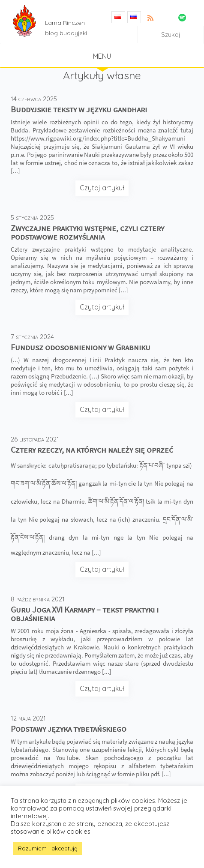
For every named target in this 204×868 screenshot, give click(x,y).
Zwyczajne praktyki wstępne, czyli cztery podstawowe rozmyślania (87, 232)
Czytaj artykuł (102, 188)
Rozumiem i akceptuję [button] (48, 848)
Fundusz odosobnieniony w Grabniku (81, 347)
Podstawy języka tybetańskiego (69, 728)
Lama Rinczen (65, 23)
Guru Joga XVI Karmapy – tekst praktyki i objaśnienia (85, 614)
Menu (102, 56)
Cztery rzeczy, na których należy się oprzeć (92, 449)
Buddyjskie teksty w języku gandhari (79, 109)
